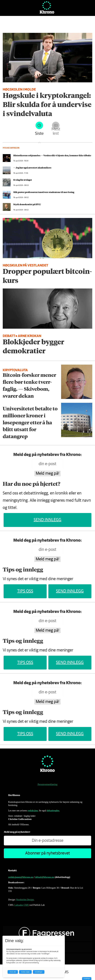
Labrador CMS (22, 905)
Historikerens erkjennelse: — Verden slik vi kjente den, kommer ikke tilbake (52, 155)
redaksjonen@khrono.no (21, 877)
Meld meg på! (47, 473)
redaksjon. (33, 811)
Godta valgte (25, 972)
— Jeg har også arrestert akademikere (32, 168)
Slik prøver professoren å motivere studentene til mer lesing (44, 192)
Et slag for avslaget (23, 180)
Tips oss (25, 591)
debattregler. (53, 811)
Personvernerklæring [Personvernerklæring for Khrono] (47, 784)
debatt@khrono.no (45, 877)
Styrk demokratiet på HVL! (27, 204)
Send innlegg (47, 520)
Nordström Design (25, 900)
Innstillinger (87, 979)
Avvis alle (13, 972)
